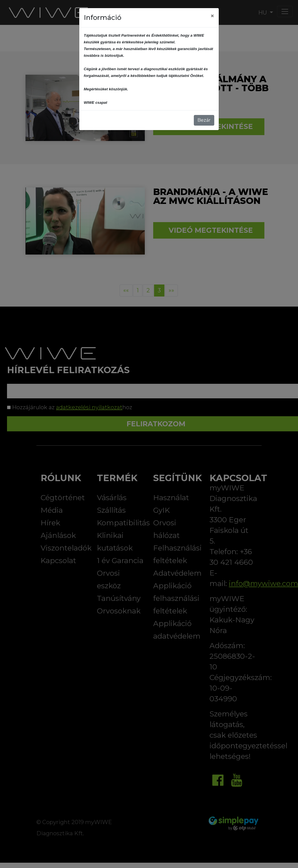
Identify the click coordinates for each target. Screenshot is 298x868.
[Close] (212, 16)
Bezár (204, 120)
